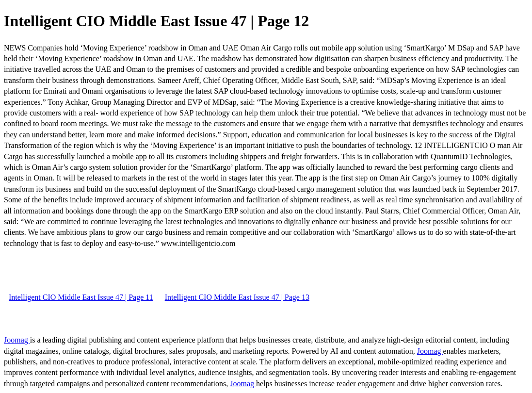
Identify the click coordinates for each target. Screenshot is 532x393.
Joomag (17, 340)
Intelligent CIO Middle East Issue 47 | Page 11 (81, 297)
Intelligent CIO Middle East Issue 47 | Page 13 (237, 297)
